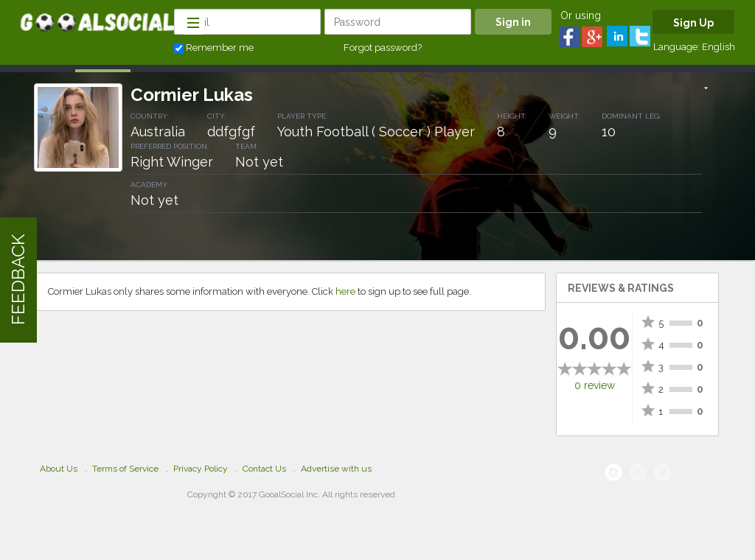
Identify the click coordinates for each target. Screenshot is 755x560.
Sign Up (693, 23)
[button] (706, 89)
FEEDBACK (18, 280)
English (719, 47)
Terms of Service (125, 469)
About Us (59, 469)
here (345, 291)
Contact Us (264, 469)
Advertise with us (336, 469)
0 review (595, 385)
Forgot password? (383, 48)
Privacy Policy (201, 469)
